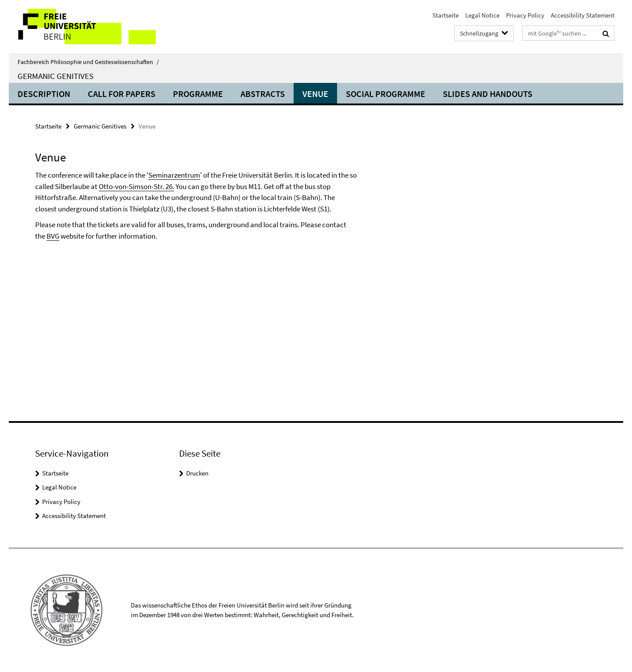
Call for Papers (122, 94)
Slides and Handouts (488, 94)
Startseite (445, 15)
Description (44, 94)
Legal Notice (482, 15)
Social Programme (386, 94)
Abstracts (263, 94)
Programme (198, 94)
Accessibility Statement (583, 15)
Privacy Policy (525, 15)
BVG (53, 236)
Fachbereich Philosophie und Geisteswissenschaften (88, 62)
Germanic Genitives (56, 76)
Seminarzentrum (174, 175)
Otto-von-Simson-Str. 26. (136, 186)
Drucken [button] (197, 473)
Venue (315, 94)
